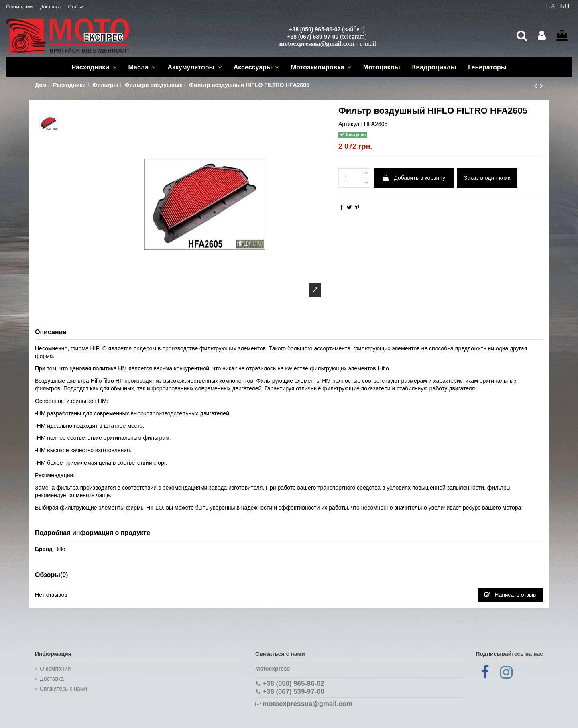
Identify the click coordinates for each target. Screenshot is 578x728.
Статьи (76, 7)
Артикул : (350, 124)
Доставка (51, 7)
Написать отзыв (510, 595)
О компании (20, 7)
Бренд (44, 549)
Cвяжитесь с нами (63, 689)
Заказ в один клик (487, 178)
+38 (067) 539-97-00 (313, 37)
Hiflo (60, 549)
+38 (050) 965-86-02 (315, 29)
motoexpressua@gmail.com (317, 44)
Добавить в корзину (414, 178)
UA (550, 6)
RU (565, 6)
